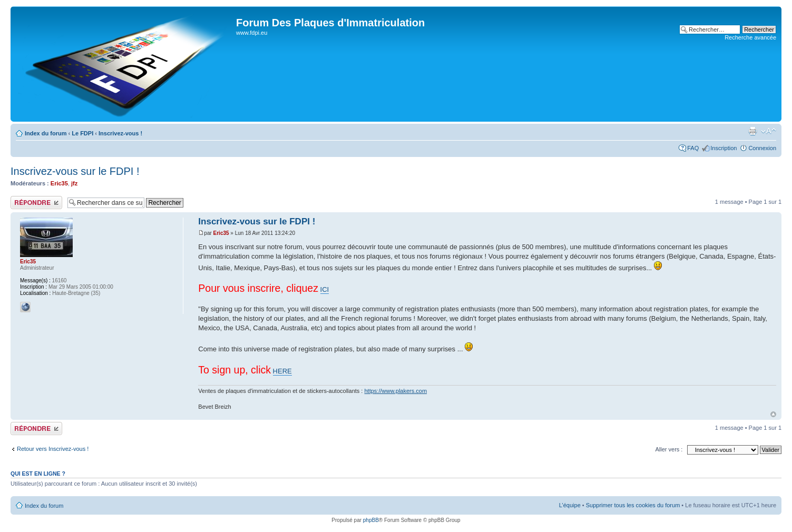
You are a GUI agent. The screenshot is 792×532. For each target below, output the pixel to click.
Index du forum (46, 133)
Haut (773, 414)
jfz (74, 183)
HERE (282, 371)
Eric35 (59, 183)
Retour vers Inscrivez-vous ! (53, 449)
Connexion (762, 148)
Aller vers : (669, 449)
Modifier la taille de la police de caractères (769, 131)
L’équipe (570, 505)
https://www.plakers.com (395, 391)
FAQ (693, 148)
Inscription (723, 148)
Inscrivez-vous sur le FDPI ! (75, 171)
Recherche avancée (750, 37)
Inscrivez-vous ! (120, 133)
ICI (325, 289)
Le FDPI (82, 133)
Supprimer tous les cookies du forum (633, 505)
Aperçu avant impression (752, 131)
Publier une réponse (36, 203)
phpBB (371, 520)
